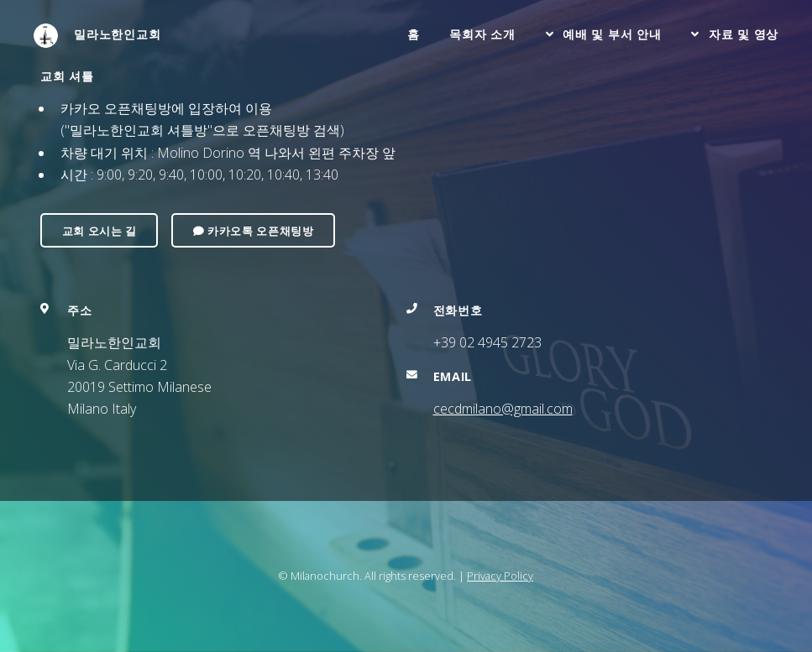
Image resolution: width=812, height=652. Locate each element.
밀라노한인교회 (97, 36)
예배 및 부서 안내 (612, 34)
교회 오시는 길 (100, 231)
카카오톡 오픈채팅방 (254, 231)
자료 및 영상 (744, 34)
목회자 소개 (482, 34)
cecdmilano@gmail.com (503, 409)
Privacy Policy (500, 576)
